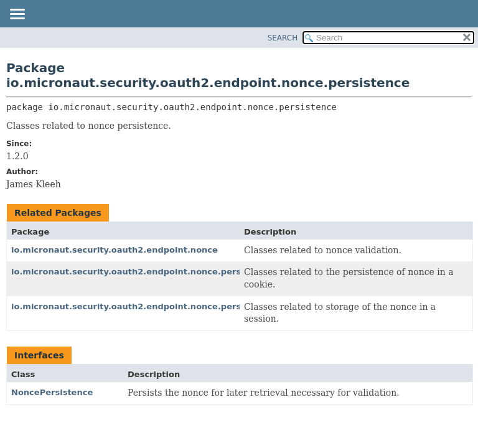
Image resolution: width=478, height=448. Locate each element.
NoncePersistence (52, 392)
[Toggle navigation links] (17, 15)
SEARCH (283, 38)
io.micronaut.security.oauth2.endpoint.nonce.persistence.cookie (159, 272)
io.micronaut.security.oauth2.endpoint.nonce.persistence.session (161, 306)
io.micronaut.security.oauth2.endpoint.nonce (115, 250)
